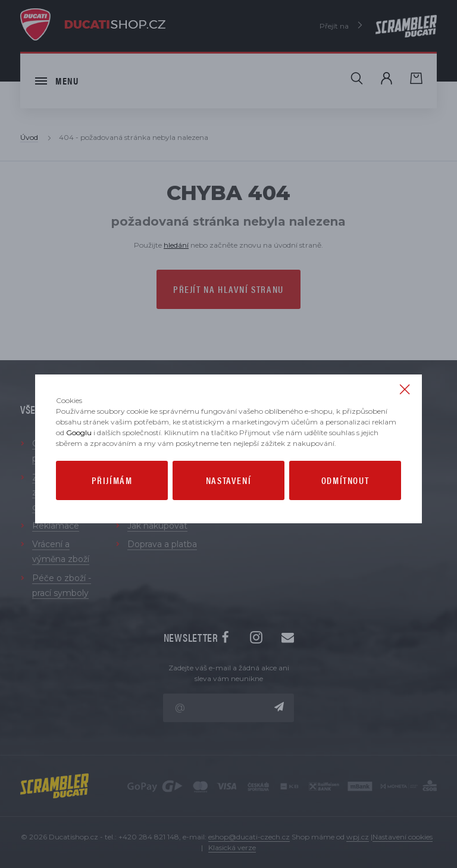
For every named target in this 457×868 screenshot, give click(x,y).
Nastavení (228, 480)
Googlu (79, 433)
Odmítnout (345, 480)
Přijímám (112, 480)
